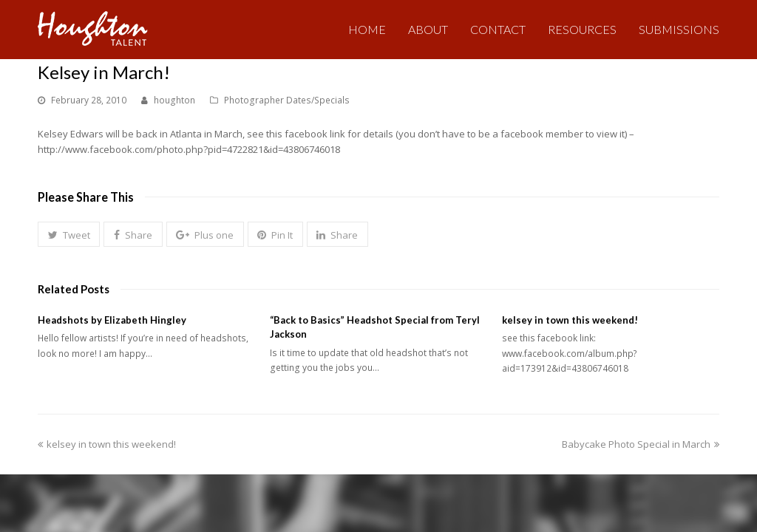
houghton (174, 100)
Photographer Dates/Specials (287, 100)
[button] (69, 234)
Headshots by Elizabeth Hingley (112, 320)
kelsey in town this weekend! (570, 320)
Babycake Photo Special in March (641, 443)
